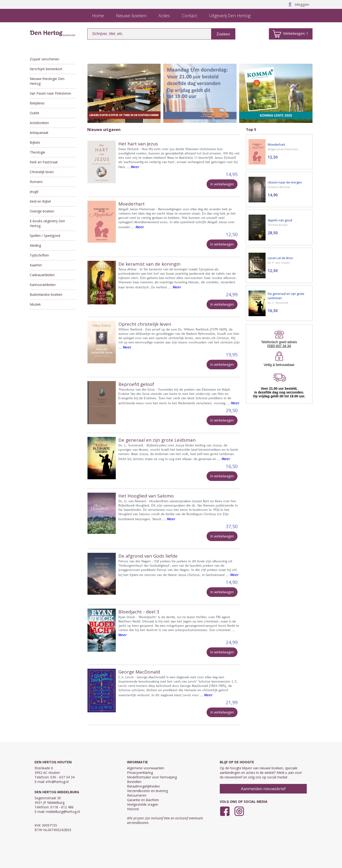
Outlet (35, 113)
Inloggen (298, 4)
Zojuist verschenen (44, 59)
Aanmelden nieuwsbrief (263, 789)
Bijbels (35, 142)
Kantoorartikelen (43, 285)
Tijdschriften (39, 255)
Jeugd (34, 191)
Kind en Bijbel (40, 201)
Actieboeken (39, 123)
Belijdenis (37, 103)
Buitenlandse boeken (46, 294)
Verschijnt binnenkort (46, 69)
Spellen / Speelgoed (45, 236)
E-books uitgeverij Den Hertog (47, 223)
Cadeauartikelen (42, 275)
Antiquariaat (39, 133)
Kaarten (36, 265)
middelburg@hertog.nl (63, 812)
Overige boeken (42, 211)
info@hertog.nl (57, 782)
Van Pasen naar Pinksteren (50, 93)
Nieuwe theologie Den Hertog (47, 81)
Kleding (35, 245)
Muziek (35, 304)
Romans (36, 182)
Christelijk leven (42, 172)
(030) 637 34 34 (279, 346)
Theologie (38, 152)
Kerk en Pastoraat (44, 162)
